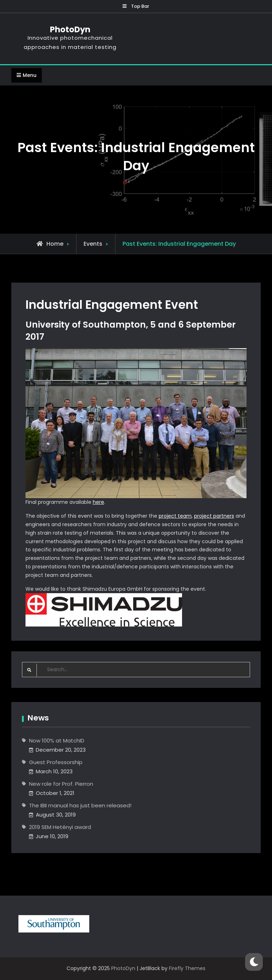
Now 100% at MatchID (57, 740)
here (98, 502)
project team (175, 516)
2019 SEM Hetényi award (60, 827)
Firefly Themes (187, 968)
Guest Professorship (56, 762)
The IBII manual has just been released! (80, 805)
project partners (214, 516)
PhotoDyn (70, 29)
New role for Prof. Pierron (61, 784)
